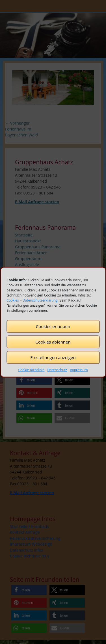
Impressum (79, 370)
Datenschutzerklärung (40, 300)
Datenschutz (57, 370)
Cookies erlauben (53, 326)
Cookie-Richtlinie (31, 370)
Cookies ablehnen (53, 342)
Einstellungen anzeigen (53, 357)
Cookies (13, 300)
